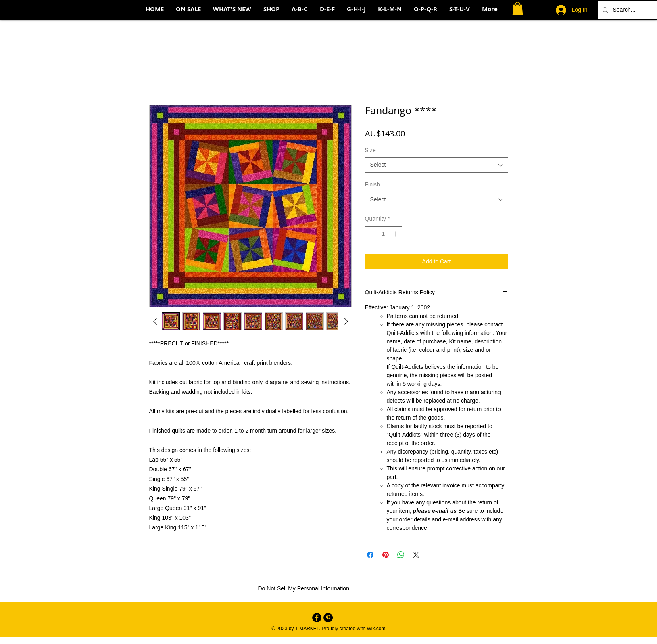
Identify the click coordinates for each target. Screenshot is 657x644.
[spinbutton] (384, 234)
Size (370, 150)
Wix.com (376, 629)
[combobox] (437, 165)
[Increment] (396, 234)
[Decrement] (371, 234)
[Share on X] (416, 555)
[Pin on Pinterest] (386, 555)
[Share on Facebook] (370, 555)
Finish (372, 184)
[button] (518, 8)
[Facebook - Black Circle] (317, 618)
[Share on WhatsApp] (401, 555)
